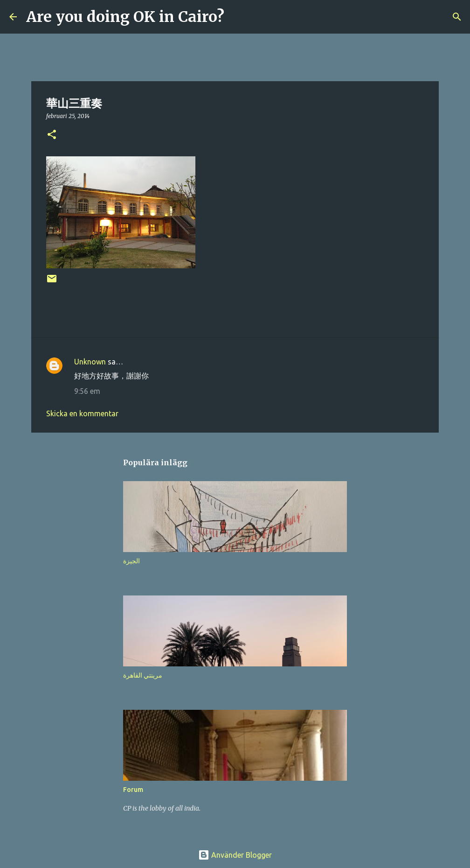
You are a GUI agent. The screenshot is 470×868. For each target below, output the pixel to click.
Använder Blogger (235, 855)
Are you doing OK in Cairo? (125, 17)
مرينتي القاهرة (143, 675)
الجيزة (131, 561)
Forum (133, 790)
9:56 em (87, 391)
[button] (52, 135)
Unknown (90, 362)
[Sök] (237, 17)
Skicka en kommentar (82, 413)
